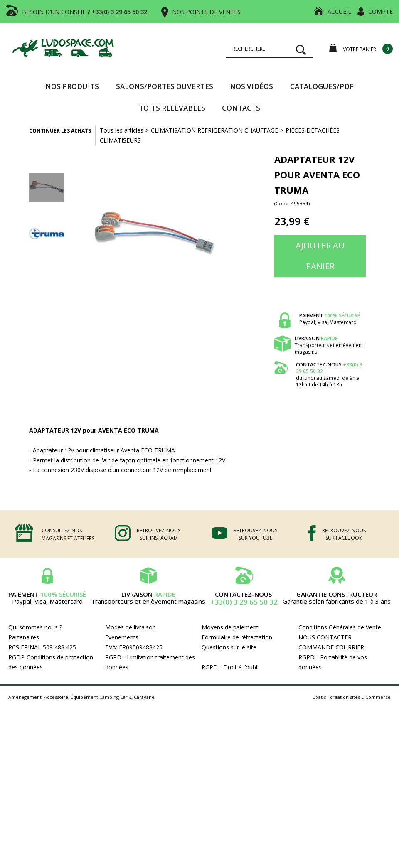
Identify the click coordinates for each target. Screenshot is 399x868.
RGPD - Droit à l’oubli (230, 667)
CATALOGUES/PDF (322, 86)
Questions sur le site (229, 647)
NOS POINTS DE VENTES (206, 12)
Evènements (122, 637)
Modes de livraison (131, 627)
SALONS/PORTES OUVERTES (165, 86)
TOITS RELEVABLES (172, 108)
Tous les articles (122, 130)
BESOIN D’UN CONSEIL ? (85, 12)
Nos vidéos (251, 86)
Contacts (241, 108)
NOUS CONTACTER (325, 637)
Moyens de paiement (230, 627)
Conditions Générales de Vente (340, 627)
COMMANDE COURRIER (331, 647)
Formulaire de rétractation (237, 637)
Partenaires (24, 637)
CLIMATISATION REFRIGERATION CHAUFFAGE (214, 130)
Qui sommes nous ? (35, 627)
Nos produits (72, 86)
